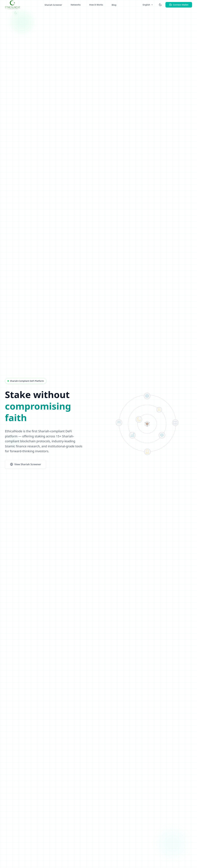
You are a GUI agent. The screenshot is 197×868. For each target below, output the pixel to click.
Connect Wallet (179, 3)
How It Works (96, 3)
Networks (76, 3)
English (148, 3)
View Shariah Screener (25, 465)
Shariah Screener (53, 3)
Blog (114, 3)
